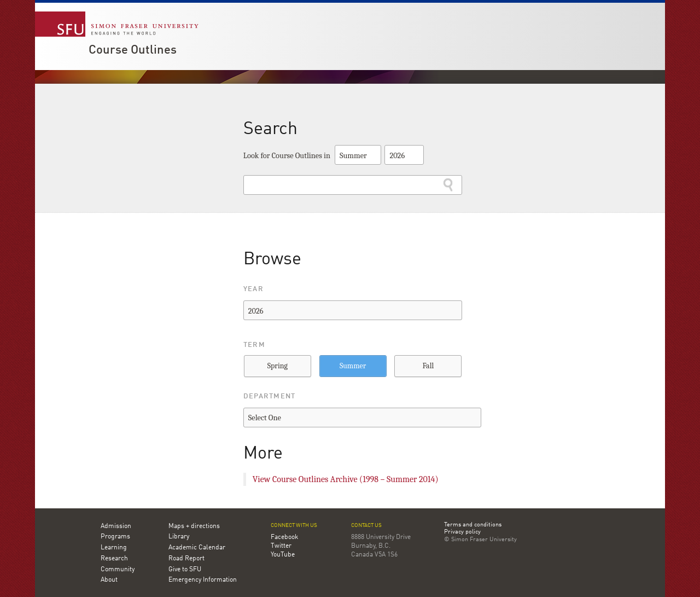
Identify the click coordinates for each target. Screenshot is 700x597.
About (109, 580)
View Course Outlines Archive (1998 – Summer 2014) (346, 479)
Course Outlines (133, 50)
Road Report (186, 559)
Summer (353, 366)
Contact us (366, 526)
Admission (116, 526)
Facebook (284, 537)
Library (179, 537)
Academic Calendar (197, 548)
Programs (115, 537)
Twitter (281, 546)
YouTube (283, 555)
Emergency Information (203, 580)
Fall (428, 366)
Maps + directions (194, 526)
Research (114, 559)
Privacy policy (462, 532)
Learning (114, 548)
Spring (278, 366)
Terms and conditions (473, 525)
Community (118, 570)
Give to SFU (185, 570)
